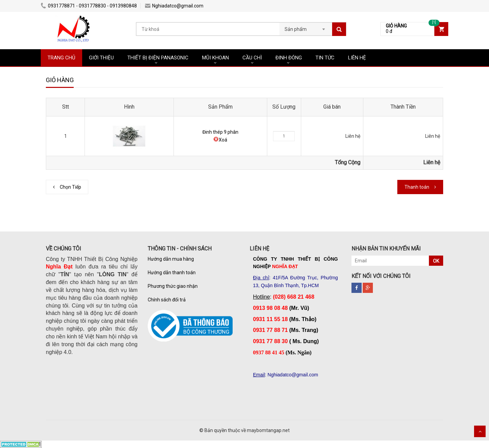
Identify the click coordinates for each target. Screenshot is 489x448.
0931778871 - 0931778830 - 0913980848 (89, 6)
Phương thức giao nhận (173, 286)
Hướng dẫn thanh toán (172, 273)
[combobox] (306, 27)
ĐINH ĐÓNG (289, 58)
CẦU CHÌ (252, 58)
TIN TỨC (325, 58)
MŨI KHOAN (215, 58)
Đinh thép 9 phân (220, 132)
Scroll (480, 431)
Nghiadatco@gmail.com (174, 6)
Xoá (220, 140)
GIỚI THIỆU (101, 58)
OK (436, 261)
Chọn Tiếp (70, 187)
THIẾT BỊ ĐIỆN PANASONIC (158, 58)
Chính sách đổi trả (167, 300)
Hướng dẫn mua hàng (171, 259)
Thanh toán (417, 187)
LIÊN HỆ (357, 58)
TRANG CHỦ (61, 58)
